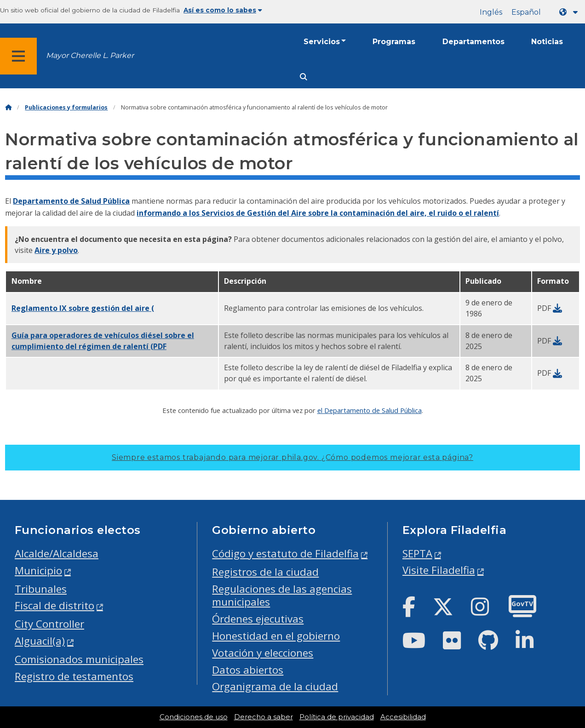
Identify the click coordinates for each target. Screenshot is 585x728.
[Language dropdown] (570, 12)
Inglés (491, 12)
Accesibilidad (403, 717)
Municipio (38, 570)
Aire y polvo (56, 250)
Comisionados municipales (79, 659)
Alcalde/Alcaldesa (57, 553)
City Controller (49, 624)
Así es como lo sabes (223, 10)
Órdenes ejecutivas (258, 619)
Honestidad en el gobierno (276, 636)
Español (526, 12)
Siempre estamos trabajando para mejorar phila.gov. (292, 457)
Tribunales (41, 589)
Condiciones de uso (194, 717)
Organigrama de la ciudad (275, 686)
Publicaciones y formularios (66, 107)
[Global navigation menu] (18, 56)
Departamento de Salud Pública (71, 201)
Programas (394, 42)
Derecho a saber (264, 717)
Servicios (322, 42)
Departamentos (473, 42)
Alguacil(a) (40, 641)
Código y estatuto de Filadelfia (285, 553)
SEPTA (417, 553)
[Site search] (304, 77)
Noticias (547, 42)
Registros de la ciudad (265, 572)
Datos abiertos (248, 670)
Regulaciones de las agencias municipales (282, 596)
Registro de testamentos (74, 676)
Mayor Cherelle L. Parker (90, 55)
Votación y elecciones (263, 653)
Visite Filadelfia (439, 570)
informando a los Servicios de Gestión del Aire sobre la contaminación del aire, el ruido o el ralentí (318, 213)
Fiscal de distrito (54, 605)
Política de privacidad (337, 717)
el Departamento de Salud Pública (370, 410)
